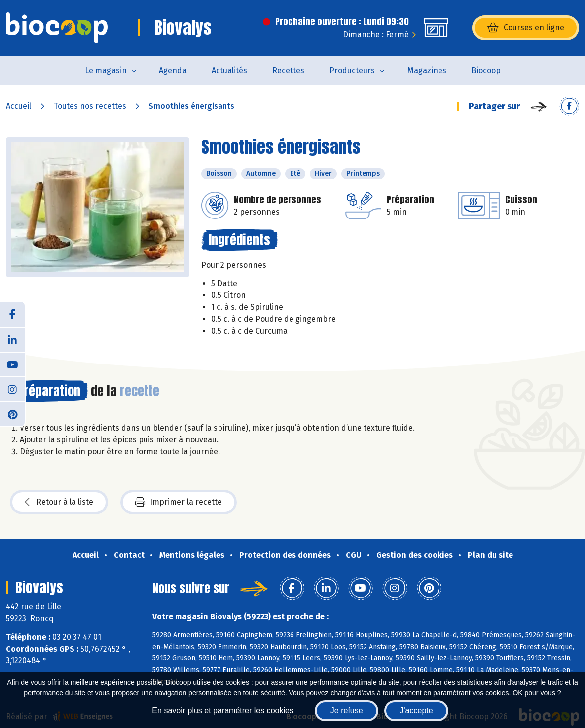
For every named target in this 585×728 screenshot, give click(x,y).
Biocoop (486, 70)
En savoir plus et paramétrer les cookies (223, 710)
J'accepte (416, 710)
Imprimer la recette (179, 502)
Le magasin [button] (106, 70)
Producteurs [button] (352, 70)
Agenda (173, 70)
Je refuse (347, 710)
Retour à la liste (59, 502)
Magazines (427, 70)
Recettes (288, 70)
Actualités (229, 70)
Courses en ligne (526, 28)
